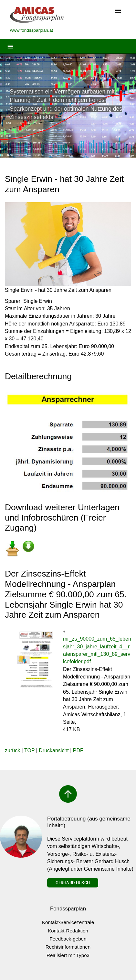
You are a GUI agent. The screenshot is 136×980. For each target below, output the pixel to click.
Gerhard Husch (73, 883)
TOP (29, 750)
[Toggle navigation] (118, 11)
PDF (78, 750)
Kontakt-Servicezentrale (68, 922)
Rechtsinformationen (68, 947)
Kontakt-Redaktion (68, 931)
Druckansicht (54, 750)
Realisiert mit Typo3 (68, 955)
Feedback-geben (68, 939)
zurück (12, 750)
